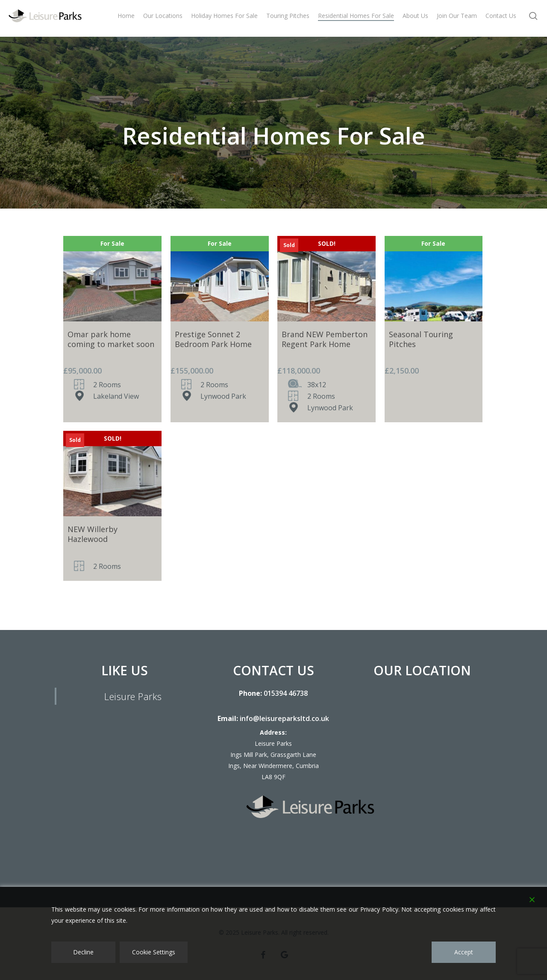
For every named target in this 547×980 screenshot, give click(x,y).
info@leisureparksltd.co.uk (284, 718)
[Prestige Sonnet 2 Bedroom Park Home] (220, 279)
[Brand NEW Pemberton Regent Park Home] (326, 279)
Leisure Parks (133, 696)
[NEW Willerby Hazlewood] (112, 474)
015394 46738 (286, 693)
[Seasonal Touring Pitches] (434, 279)
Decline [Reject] (83, 952)
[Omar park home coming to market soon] (112, 279)
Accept (464, 952)
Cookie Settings (154, 952)
